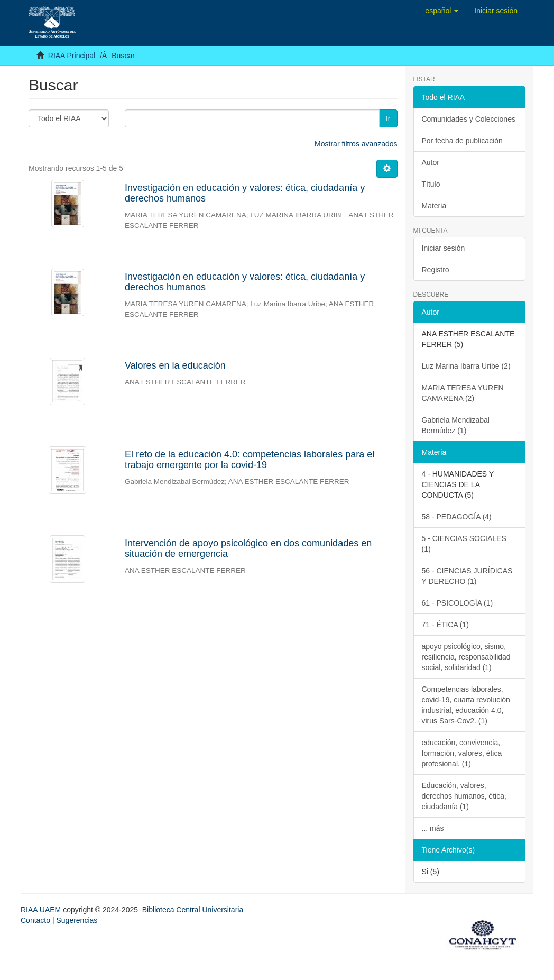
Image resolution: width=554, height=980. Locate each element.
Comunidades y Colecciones (469, 119)
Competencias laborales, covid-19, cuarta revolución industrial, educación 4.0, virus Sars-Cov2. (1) (466, 705)
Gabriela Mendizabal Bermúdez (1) (456, 425)
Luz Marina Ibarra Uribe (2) (466, 366)
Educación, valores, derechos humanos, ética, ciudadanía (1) (464, 796)
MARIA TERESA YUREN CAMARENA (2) (463, 393)
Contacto (35, 920)
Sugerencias (77, 920)
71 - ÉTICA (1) (445, 625)
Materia (434, 206)
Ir (388, 118)
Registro (436, 270)
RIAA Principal (72, 56)
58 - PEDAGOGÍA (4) (457, 517)
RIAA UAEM (42, 910)
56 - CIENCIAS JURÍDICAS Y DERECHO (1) (467, 576)
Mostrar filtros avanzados (356, 144)
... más (433, 828)
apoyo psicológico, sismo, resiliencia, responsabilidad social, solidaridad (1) (466, 657)
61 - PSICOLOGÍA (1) (458, 603)
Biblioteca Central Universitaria (193, 910)
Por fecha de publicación (462, 141)
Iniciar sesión (444, 248)
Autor (431, 162)
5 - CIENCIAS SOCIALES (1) (464, 544)
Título (431, 184)
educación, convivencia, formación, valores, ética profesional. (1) (462, 753)
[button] (442, 11)
